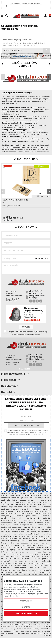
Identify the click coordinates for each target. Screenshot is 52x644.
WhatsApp (33, 298)
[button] (3, 77)
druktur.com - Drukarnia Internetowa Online (14, 294)
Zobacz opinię (8, 166)
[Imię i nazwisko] (26, 416)
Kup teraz (43, 196)
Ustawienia (26, 601)
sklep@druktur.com (37, 296)
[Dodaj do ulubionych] (4, 168)
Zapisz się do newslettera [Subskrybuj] (26, 425)
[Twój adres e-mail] (26, 421)
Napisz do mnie (32, 320)
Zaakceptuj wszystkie (26, 613)
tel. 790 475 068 (35, 293)
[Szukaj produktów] (46, 50)
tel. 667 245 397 (35, 291)
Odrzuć (26, 607)
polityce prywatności (33, 335)
